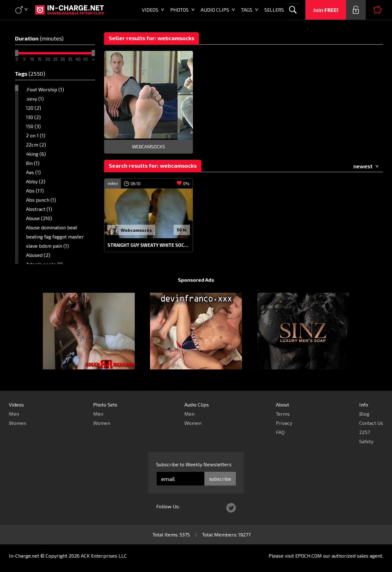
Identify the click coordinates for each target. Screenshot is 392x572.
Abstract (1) (39, 209)
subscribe (220, 479)
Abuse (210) (39, 218)
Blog (364, 414)
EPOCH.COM (309, 556)
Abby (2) (36, 181)
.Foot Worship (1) (45, 89)
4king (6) (36, 154)
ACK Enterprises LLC (104, 556)
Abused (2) (38, 255)
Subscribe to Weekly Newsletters (194, 464)
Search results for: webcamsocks (153, 166)
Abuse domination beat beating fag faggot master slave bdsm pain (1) (55, 236)
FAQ (280, 432)
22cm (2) (36, 145)
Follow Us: (168, 506)
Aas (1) (33, 172)
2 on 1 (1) (36, 135)
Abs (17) (35, 191)
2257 (365, 432)
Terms (283, 414)
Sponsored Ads (196, 280)
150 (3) (33, 126)
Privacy (284, 423)
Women (17, 423)
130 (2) (33, 117)
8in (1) (33, 163)
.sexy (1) (35, 99)
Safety (366, 441)
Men (14, 414)
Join (326, 10)
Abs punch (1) (41, 200)
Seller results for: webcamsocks (151, 38)
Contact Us (371, 423)
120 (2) (34, 108)
